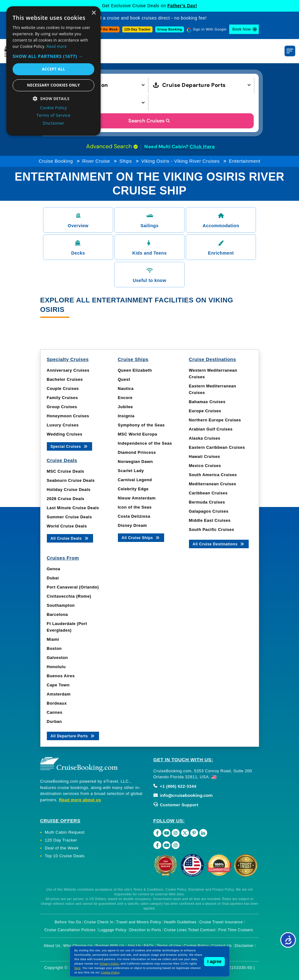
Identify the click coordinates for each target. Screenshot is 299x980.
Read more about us (80, 800)
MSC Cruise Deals (66, 471)
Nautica (126, 389)
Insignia (126, 416)
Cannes (55, 712)
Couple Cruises (63, 389)
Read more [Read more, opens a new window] (57, 46)
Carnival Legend (135, 480)
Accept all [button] (53, 69)
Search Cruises (149, 121)
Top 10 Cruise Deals (65, 856)
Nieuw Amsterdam (137, 498)
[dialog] (53, 71)
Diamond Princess (137, 452)
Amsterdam (59, 694)
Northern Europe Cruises (215, 420)
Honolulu (56, 667)
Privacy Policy (109, 964)
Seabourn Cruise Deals (71, 480)
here (78, 968)
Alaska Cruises (205, 438)
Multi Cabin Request (65, 832)
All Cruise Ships (141, 537)
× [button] (94, 13)
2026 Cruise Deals (66, 499)
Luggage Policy (112, 930)
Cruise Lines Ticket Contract (190, 930)
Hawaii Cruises (205, 456)
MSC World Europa (138, 434)
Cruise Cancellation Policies (70, 930)
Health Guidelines (180, 922)
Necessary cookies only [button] (53, 85)
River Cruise (96, 161)
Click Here (202, 147)
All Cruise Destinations (219, 544)
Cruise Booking (56, 161)
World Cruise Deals (67, 526)
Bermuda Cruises (207, 502)
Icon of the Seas (135, 507)
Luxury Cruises (63, 425)
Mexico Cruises (205, 466)
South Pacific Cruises (212, 529)
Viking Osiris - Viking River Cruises (180, 161)
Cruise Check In (99, 922)
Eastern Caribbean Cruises (217, 447)
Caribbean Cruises (208, 493)
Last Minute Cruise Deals (73, 508)
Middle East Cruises (210, 520)
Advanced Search (112, 146)
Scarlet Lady (131, 471)
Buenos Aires (61, 676)
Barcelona (57, 614)
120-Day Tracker (137, 29)
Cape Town (58, 685)
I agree (214, 961)
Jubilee (125, 407)
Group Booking (170, 29)
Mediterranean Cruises (213, 484)
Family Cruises (63, 398)
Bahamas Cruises (207, 402)
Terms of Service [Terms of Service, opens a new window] (53, 115)
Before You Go (68, 922)
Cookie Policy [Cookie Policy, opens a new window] (53, 108)
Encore (125, 398)
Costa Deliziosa (134, 516)
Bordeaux (57, 703)
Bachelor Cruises (65, 379)
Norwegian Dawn (136, 462)
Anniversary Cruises (68, 370)
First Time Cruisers (236, 930)
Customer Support (176, 805)
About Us (52, 946)
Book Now (242, 29)
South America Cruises (213, 475)
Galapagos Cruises (209, 511)
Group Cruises (62, 407)
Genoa (54, 569)
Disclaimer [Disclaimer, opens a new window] (54, 123)
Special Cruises (70, 446)
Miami (53, 639)
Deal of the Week (104, 29)
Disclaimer (244, 946)
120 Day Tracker (61, 840)
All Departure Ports (73, 736)
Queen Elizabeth (135, 370)
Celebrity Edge (133, 489)
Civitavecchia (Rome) (69, 596)
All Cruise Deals (70, 538)
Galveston (57, 658)
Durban (55, 721)
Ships (126, 161)
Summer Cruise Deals (69, 517)
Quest (124, 379)
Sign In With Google (210, 29)
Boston (54, 648)
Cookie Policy (110, 972)
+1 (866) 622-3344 (175, 786)
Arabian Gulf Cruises (211, 429)
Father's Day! (182, 6)
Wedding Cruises (65, 434)
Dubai (53, 578)
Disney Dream (133, 525)
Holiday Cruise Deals (69, 490)
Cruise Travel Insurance (221, 922)
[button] (53, 56)
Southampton (61, 605)
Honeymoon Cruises (68, 416)
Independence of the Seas (145, 443)
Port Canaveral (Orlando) (73, 587)
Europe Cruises (205, 411)
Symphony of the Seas (141, 425)
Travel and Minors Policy (139, 922)
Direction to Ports (145, 930)
